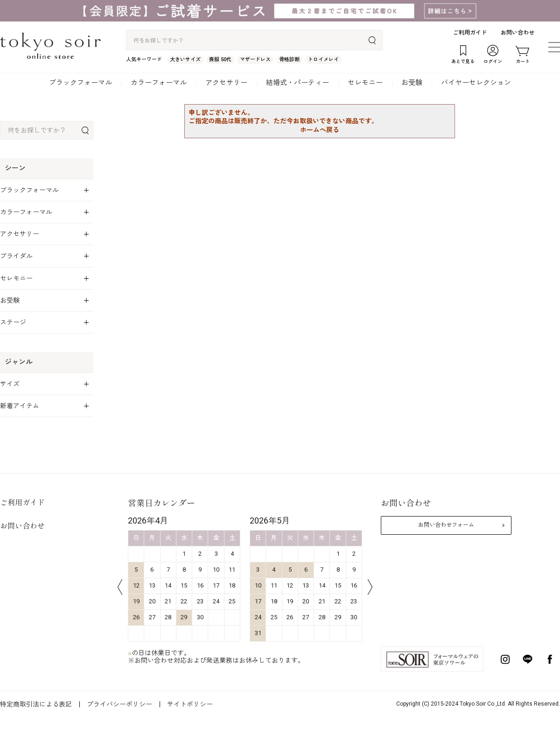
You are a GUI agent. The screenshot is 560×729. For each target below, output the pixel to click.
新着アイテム (20, 406)
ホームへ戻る (320, 130)
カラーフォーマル (159, 83)
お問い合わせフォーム (446, 525)
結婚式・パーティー (297, 83)
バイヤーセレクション (476, 83)
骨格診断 (289, 60)
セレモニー (365, 83)
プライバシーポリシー (119, 704)
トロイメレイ (323, 60)
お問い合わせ (518, 33)
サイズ (10, 384)
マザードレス (255, 60)
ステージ (13, 322)
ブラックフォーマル (80, 83)
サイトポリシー (190, 704)
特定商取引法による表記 (36, 704)
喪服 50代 (220, 60)
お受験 (412, 83)
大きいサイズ (185, 60)
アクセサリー (226, 83)
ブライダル (16, 256)
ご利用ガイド (470, 33)
